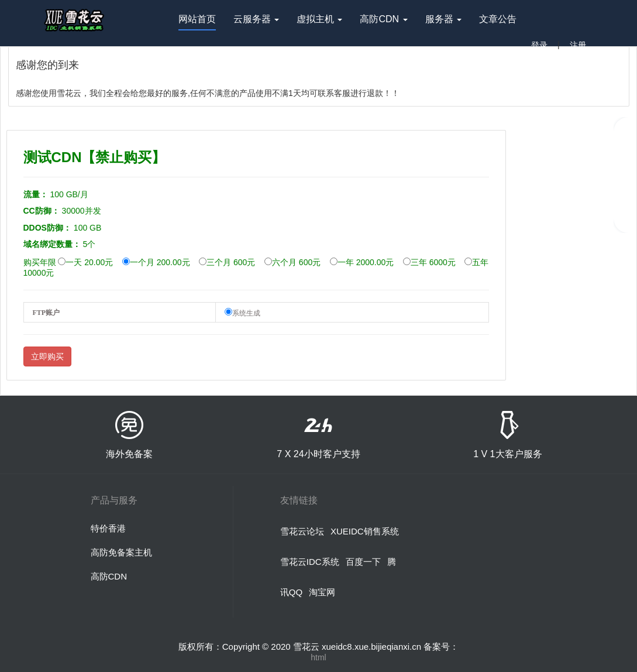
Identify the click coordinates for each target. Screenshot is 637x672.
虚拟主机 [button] (319, 22)
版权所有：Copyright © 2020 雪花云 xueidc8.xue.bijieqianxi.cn (301, 647)
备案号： (441, 647)
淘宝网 (322, 592)
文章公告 (498, 19)
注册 (578, 45)
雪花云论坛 (302, 531)
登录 (539, 45)
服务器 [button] (443, 22)
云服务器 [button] (256, 22)
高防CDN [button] (383, 22)
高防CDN (109, 576)
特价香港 (108, 528)
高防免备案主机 (121, 552)
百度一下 (363, 562)
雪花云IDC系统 (310, 562)
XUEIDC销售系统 (365, 531)
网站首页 (197, 22)
